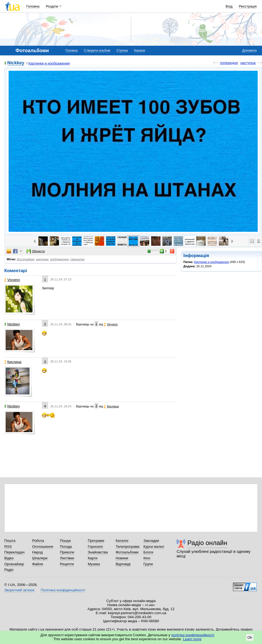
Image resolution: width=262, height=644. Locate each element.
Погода (66, 547)
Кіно (147, 558)
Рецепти (67, 564)
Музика (94, 564)
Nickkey (16, 63)
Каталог (122, 541)
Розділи (52, 6)
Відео (9, 558)
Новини (122, 558)
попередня (229, 63)
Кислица (13, 362)
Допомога (249, 51)
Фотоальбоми (127, 552)
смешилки (77, 259)
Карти (93, 558)
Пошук (65, 541)
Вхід (229, 6)
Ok (250, 637)
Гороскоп (95, 547)
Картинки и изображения (49, 63)
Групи (148, 564)
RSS (8, 547)
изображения (59, 259)
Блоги (148, 552)
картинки (42, 259)
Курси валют (154, 547)
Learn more (192, 639)
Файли (38, 564)
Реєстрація (248, 6)
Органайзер (14, 564)
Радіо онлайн (207, 543)
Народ (38, 552)
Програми (96, 541)
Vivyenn (12, 280)
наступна (248, 63)
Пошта (10, 541)
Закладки (151, 541)
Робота (38, 541)
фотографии (26, 259)
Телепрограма (128, 547)
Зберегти (36, 251)
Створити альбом (97, 51)
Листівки (67, 558)
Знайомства (98, 552)
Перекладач (14, 552)
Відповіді (123, 564)
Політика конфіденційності (63, 590)
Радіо (9, 570)
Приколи (67, 552)
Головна (33, 6)
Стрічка (122, 51)
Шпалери (40, 558)
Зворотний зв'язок (19, 590)
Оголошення (43, 547)
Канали (140, 51)
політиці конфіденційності (193, 635)
